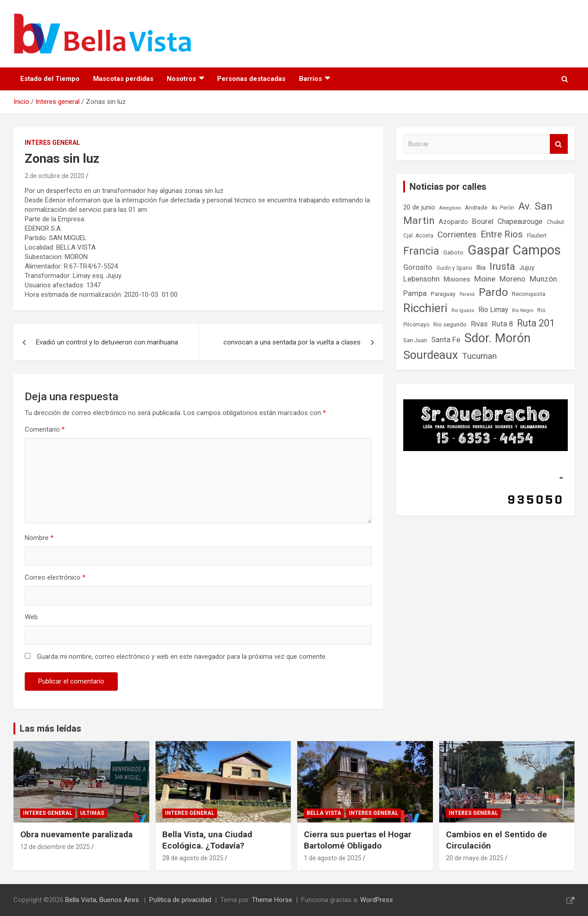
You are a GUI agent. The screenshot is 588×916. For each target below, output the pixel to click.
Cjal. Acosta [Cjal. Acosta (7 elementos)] (418, 236)
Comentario (45, 429)
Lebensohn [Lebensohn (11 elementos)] (421, 279)
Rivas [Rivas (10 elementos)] (479, 324)
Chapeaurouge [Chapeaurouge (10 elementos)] (520, 222)
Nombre (39, 538)
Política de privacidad (180, 900)
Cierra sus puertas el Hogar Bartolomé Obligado (358, 840)
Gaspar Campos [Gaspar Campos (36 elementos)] (514, 250)
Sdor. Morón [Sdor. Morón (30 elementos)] (497, 338)
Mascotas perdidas (123, 79)
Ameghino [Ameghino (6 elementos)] (450, 208)
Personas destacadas (251, 79)
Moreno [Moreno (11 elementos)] (512, 279)
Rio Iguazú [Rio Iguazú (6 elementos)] (463, 311)
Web (31, 617)
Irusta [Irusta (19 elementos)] (502, 266)
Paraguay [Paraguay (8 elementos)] (443, 294)
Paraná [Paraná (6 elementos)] (467, 294)
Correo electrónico (55, 577)
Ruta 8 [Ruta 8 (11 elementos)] (502, 324)
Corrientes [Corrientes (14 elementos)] (457, 235)
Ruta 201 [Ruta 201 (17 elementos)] (536, 323)
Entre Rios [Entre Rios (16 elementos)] (502, 234)
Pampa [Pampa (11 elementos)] (415, 293)
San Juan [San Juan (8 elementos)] (415, 340)
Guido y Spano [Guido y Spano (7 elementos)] (454, 268)
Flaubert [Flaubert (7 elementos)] (537, 236)
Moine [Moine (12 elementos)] (485, 279)
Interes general (52, 143)
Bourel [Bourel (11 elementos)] (483, 221)
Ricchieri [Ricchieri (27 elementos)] (425, 308)
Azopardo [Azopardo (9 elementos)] (453, 222)
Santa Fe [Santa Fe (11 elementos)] (446, 340)
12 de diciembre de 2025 (55, 847)
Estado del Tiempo (50, 79)
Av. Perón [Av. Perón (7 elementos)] (503, 208)
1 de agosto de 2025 (333, 858)
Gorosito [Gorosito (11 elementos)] (418, 267)
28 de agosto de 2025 (193, 858)
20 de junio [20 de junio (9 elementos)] (419, 208)
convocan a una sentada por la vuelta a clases (292, 342)
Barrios (310, 79)
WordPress (376, 900)
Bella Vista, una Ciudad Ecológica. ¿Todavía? (207, 840)
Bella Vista (324, 813)
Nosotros (181, 79)
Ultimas (92, 813)
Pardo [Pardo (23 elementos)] (493, 292)
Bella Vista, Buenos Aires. (103, 900)
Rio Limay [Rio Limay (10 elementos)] (493, 310)
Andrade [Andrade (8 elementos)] (476, 208)
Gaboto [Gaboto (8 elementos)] (453, 252)
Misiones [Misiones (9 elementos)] (457, 279)
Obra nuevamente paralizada (76, 834)
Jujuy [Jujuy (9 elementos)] (527, 268)
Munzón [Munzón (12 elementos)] (543, 279)
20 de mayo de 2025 (475, 858)
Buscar (559, 144)
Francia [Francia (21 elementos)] (421, 251)
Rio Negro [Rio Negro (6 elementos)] (523, 311)
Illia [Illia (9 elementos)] (481, 268)
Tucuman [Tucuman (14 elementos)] (479, 356)
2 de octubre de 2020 (55, 176)
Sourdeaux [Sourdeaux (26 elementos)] (431, 355)
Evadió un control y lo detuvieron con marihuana (107, 342)
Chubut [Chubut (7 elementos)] (555, 222)
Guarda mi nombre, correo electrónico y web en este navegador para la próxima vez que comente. (182, 657)
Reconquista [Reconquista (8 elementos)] (529, 294)
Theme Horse (272, 900)
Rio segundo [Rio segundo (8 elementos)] (450, 324)
